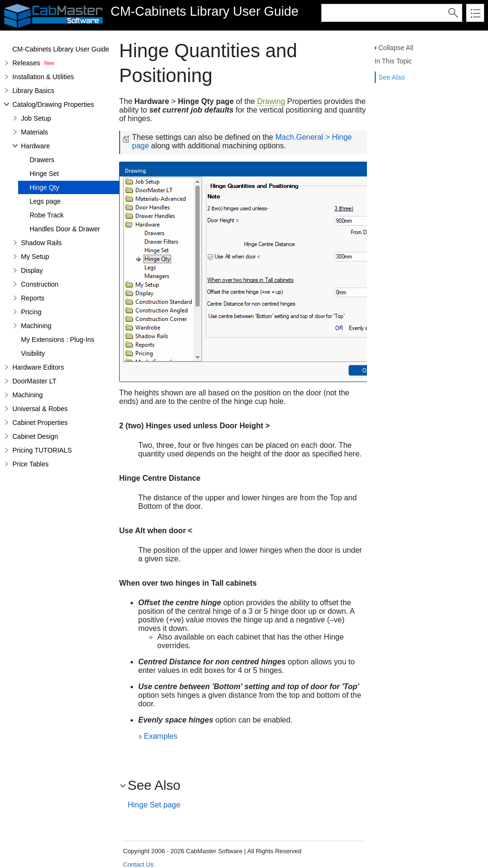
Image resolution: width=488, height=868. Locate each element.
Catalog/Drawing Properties (53, 104)
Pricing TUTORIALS (42, 450)
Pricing (31, 312)
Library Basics (33, 91)
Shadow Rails (41, 243)
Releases (26, 63)
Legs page (45, 201)
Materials (35, 132)
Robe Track (47, 215)
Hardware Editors (38, 367)
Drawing (271, 101)
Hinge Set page (154, 805)
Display (32, 270)
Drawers (42, 160)
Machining (36, 326)
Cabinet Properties (40, 423)
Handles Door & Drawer (65, 229)
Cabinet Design (35, 436)
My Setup (35, 257)
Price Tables (30, 464)
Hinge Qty (44, 187)
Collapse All (396, 48)
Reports (33, 298)
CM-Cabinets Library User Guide (61, 49)
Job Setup (36, 118)
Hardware (36, 146)
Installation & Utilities (43, 77)
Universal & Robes (40, 409)
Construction (40, 284)
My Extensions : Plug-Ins (58, 340)
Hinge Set (44, 174)
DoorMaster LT (34, 381)
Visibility (33, 353)
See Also (391, 77)
